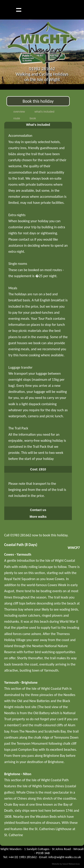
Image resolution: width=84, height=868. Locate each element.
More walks (38, 517)
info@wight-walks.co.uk (65, 857)
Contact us (38, 510)
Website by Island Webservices (66, 864)
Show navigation (19, 10)
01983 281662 (42, 69)
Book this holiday (38, 101)
